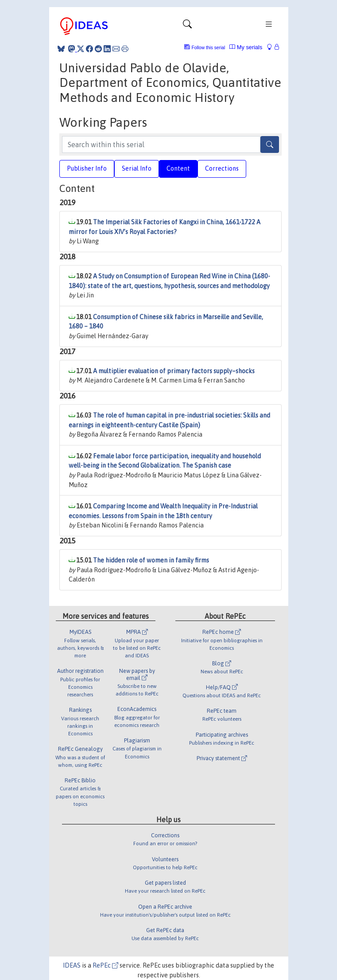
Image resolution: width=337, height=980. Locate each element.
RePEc (105, 965)
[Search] (270, 144)
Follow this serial (209, 48)
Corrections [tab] (222, 168)
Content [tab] (178, 168)
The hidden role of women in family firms (151, 560)
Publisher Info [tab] (87, 168)
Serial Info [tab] (137, 168)
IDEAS (72, 965)
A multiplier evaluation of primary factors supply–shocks (174, 371)
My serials (246, 47)
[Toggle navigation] (187, 26)
